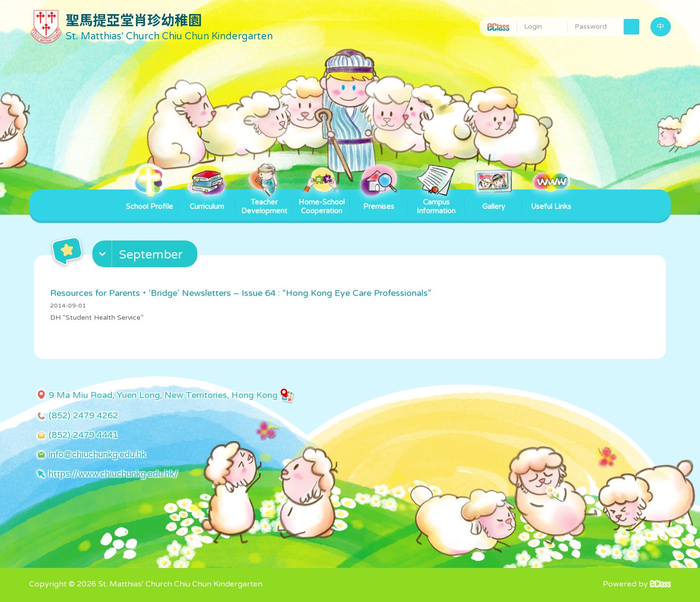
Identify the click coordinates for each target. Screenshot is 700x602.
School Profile (149, 200)
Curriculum (207, 200)
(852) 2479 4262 (83, 415)
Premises (379, 200)
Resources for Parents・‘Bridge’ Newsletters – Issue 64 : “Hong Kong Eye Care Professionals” (241, 293)
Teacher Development (264, 202)
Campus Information (436, 202)
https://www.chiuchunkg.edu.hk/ (113, 474)
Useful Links (551, 200)
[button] (146, 256)
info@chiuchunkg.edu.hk (97, 454)
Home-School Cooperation (322, 202)
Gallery (493, 200)
